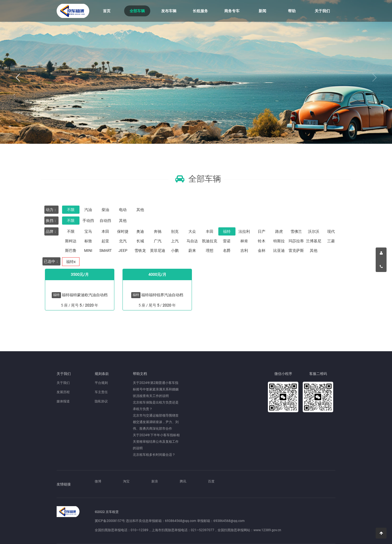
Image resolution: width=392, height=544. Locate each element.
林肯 (244, 241)
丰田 (210, 231)
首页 (107, 11)
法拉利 (244, 231)
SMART (105, 250)
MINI (88, 250)
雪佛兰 (296, 231)
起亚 (105, 241)
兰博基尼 (314, 241)
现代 (331, 231)
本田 (105, 231)
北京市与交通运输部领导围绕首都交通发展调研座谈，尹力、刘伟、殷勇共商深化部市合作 (156, 422)
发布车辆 (169, 11)
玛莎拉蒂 (296, 241)
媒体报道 (63, 401)
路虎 (279, 231)
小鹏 (175, 250)
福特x (71, 262)
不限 (71, 210)
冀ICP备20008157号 (110, 521)
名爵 (227, 250)
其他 (140, 210)
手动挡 (88, 221)
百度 (211, 481)
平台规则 (101, 383)
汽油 (88, 210)
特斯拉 (279, 241)
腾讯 (183, 481)
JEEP (123, 250)
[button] (18, 78)
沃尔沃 (314, 231)
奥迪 (140, 231)
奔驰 (158, 231)
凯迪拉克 (210, 241)
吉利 (244, 250)
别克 (175, 231)
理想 (210, 250)
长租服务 (200, 11)
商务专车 (232, 11)
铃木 (262, 241)
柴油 (105, 210)
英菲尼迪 (158, 250)
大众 (192, 231)
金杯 (262, 250)
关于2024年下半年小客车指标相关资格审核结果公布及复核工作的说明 (156, 442)
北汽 (123, 241)
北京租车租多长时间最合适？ (154, 455)
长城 (140, 241)
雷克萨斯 (296, 250)
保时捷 (123, 231)
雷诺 (227, 241)
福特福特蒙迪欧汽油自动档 (85, 295)
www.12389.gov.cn (267, 530)
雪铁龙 (140, 250)
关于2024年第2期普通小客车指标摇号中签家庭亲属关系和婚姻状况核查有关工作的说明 (156, 389)
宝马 (88, 231)
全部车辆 (137, 11)
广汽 (158, 241)
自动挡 (105, 221)
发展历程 (63, 392)
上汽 (175, 241)
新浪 (155, 481)
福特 (227, 231)
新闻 (262, 11)
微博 (98, 481)
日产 (262, 231)
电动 (123, 210)
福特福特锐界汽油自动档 (162, 295)
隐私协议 (101, 401)
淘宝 (126, 481)
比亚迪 (279, 250)
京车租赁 (73, 11)
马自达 (192, 241)
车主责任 (101, 392)
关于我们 (322, 11)
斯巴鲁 (71, 250)
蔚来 (192, 250)
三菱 (331, 241)
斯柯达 (71, 241)
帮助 (292, 11)
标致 (88, 241)
